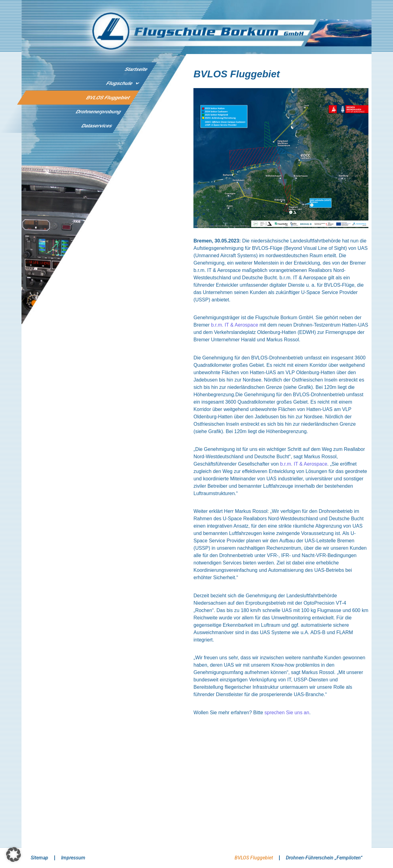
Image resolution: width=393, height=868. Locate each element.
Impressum (73, 858)
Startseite (136, 69)
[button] (14, 854)
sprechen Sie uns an (286, 713)
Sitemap (39, 858)
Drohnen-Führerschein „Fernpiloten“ (324, 858)
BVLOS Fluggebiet (108, 97)
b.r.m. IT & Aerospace (235, 325)
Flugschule (124, 83)
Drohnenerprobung (99, 112)
